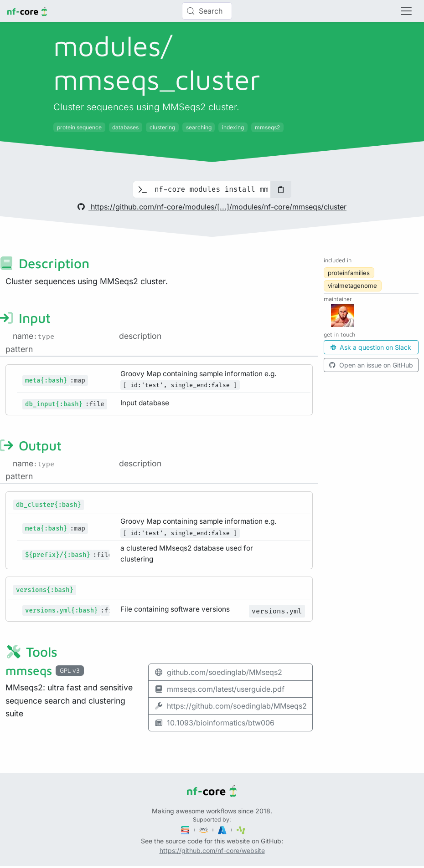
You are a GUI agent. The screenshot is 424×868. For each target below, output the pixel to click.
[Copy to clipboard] (281, 189)
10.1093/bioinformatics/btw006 (214, 723)
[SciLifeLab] (241, 830)
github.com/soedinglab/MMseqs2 (218, 672)
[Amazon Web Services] (204, 830)
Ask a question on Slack (371, 347)
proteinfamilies (349, 273)
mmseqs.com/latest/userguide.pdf (219, 689)
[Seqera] (186, 830)
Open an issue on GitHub (371, 365)
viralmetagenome (352, 286)
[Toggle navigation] (406, 11)
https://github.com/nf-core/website (212, 850)
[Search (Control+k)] (207, 11)
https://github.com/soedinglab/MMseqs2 (230, 706)
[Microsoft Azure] (223, 830)
